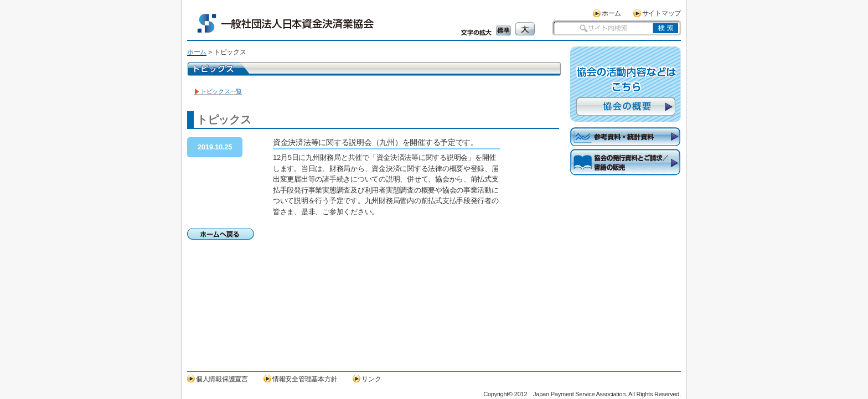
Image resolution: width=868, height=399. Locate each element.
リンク (371, 379)
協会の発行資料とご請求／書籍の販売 (626, 171)
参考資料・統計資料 (626, 137)
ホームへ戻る (221, 234)
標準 (503, 30)
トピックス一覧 (221, 91)
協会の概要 (626, 107)
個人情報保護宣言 (222, 379)
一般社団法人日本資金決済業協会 (286, 23)
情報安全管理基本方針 (305, 379)
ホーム (611, 13)
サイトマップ (662, 13)
